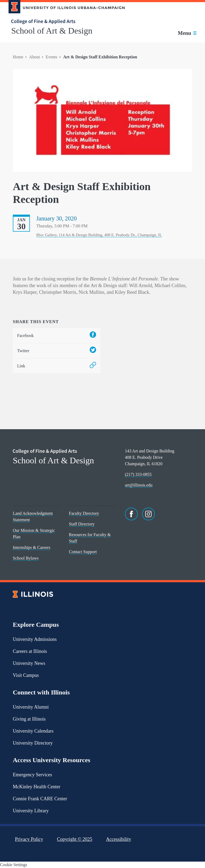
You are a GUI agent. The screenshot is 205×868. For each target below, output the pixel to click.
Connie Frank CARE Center (40, 799)
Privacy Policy (29, 839)
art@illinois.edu (139, 485)
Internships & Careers (31, 547)
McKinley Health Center (37, 787)
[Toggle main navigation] (187, 33)
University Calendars (33, 731)
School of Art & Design (52, 31)
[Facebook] (131, 514)
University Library (31, 811)
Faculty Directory (84, 513)
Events (52, 57)
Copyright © (75, 839)
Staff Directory (82, 524)
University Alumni (31, 707)
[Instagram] (148, 514)
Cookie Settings (14, 865)
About (34, 57)
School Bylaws (26, 558)
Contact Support (83, 552)
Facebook (57, 335)
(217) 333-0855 (138, 474)
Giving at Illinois (29, 719)
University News (29, 663)
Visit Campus (26, 675)
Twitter (57, 351)
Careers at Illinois (30, 651)
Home (18, 57)
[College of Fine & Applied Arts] (65, 22)
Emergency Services (32, 775)
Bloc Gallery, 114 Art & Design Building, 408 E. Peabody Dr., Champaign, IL (99, 235)
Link (57, 366)
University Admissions (35, 639)
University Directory (33, 743)
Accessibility (119, 839)
